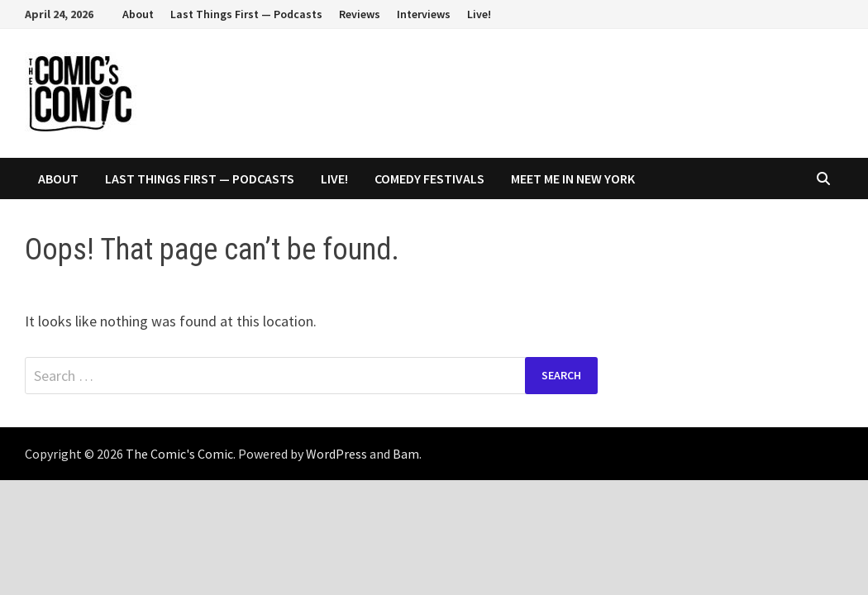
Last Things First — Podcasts (246, 14)
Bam (406, 454)
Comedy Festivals (429, 178)
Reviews (360, 14)
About (138, 14)
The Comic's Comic (179, 454)
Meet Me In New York (573, 178)
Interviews (424, 14)
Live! (479, 14)
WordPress (336, 454)
